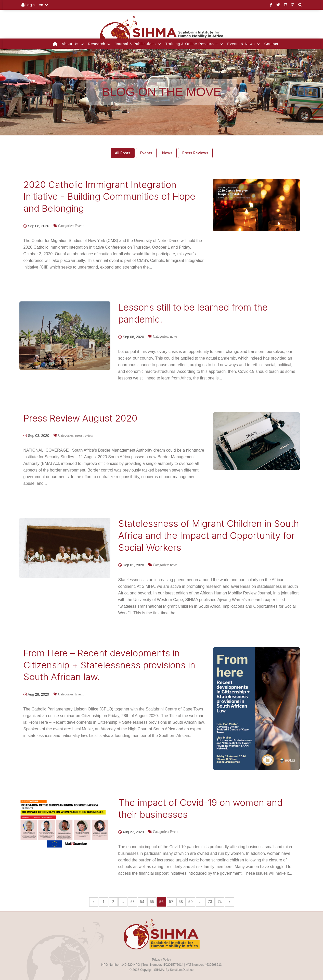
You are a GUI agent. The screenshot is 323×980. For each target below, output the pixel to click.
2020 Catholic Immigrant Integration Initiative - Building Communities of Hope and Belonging (109, 197)
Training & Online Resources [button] (192, 44)
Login (28, 5)
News (167, 153)
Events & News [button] (242, 44)
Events (146, 153)
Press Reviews (195, 153)
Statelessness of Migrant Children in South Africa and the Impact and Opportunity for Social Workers (209, 536)
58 (181, 902)
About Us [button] (71, 44)
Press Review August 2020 (80, 418)
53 (133, 902)
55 (152, 902)
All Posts (123, 153)
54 (142, 902)
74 (220, 902)
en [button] (41, 5)
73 (210, 902)
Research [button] (97, 44)
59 (191, 902)
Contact (271, 44)
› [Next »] (229, 902)
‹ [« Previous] (94, 902)
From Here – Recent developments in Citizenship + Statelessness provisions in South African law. (109, 665)
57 (171, 902)
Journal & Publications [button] (136, 44)
